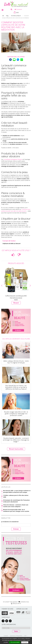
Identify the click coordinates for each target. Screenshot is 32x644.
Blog (7, 16)
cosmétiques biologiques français (13, 159)
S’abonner (16, 529)
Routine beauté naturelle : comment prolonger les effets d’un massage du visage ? (16, 440)
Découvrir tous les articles (16, 449)
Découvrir (16, 303)
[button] (2, 286)
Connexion (18, 9)
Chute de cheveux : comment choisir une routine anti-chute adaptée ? (16, 506)
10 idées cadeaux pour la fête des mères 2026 (16, 496)
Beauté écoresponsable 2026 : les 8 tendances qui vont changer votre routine (16, 510)
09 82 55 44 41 (17, 603)
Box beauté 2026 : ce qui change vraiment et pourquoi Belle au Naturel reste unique (17, 491)
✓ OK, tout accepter (15, 642)
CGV (25, 636)
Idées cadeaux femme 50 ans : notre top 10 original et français (16, 362)
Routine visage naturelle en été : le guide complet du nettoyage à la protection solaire (16, 414)
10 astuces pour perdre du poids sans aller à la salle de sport (16, 210)
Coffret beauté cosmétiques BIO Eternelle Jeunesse (16, 297)
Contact (6, 636)
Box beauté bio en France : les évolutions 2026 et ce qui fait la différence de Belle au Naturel (16, 387)
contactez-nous (25, 602)
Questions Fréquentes (16, 636)
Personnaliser (25, 642)
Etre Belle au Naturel (16, 16)
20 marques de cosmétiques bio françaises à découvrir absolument (16, 501)
